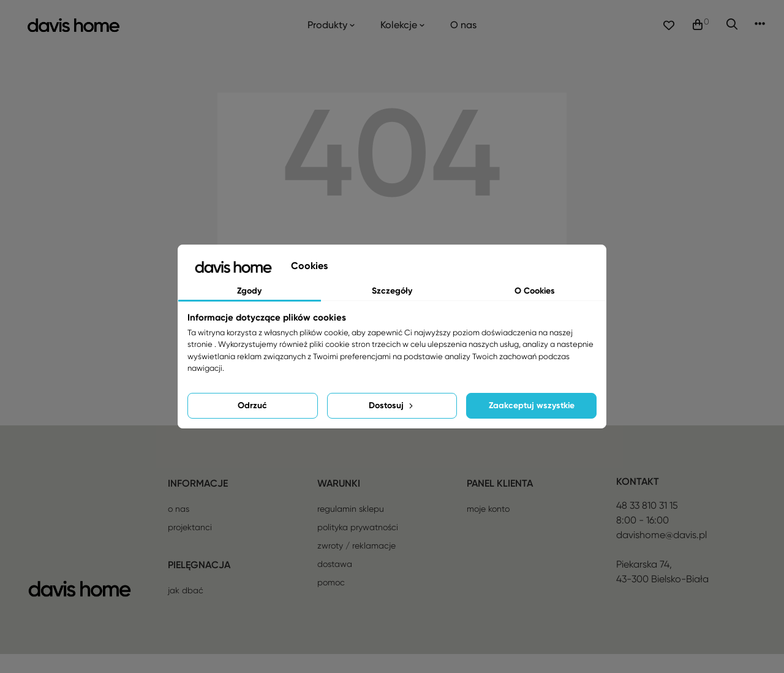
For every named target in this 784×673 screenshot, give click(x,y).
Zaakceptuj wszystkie (532, 405)
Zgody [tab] (249, 291)
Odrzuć (252, 405)
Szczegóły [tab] (392, 291)
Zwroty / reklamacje (356, 565)
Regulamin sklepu (351, 528)
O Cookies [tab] (535, 291)
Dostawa (335, 583)
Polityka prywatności (358, 546)
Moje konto (488, 528)
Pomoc (331, 601)
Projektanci (190, 546)
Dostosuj (392, 405)
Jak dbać (186, 609)
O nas (179, 528)
